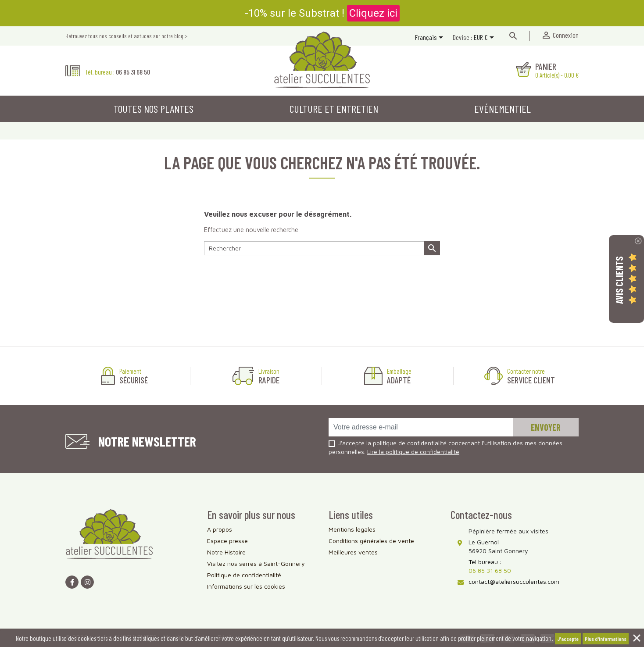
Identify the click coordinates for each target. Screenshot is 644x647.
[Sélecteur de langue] (431, 38)
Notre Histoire (226, 552)
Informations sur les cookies (246, 586)
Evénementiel (503, 109)
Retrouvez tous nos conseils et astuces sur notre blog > (126, 36)
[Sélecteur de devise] (485, 38)
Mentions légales (352, 529)
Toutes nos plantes (154, 109)
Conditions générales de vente (371, 541)
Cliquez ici (373, 13)
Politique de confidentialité (244, 575)
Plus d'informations (606, 639)
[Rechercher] (322, 248)
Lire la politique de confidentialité (413, 452)
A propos (220, 529)
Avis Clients (619, 280)
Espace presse (227, 541)
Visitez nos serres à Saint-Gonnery (256, 563)
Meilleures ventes (353, 552)
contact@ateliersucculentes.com (514, 581)
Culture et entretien (334, 109)
